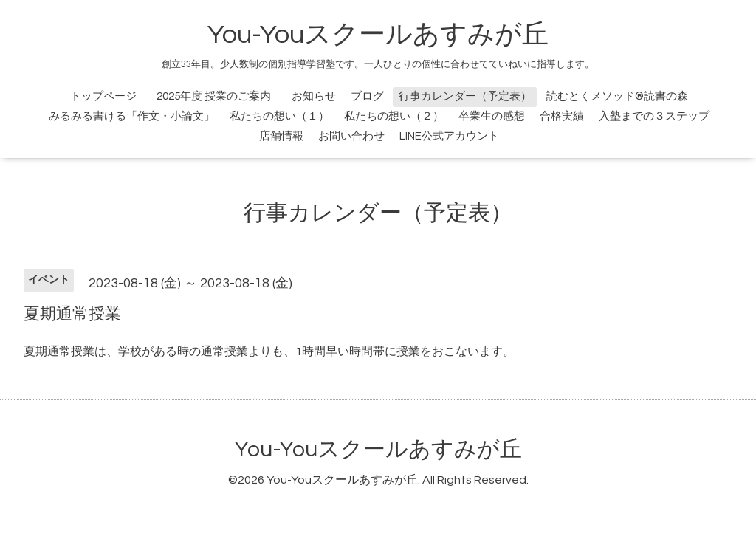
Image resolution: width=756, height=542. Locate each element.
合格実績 (562, 116)
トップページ (103, 96)
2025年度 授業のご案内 (219, 96)
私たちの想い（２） (394, 116)
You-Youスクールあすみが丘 (378, 35)
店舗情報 (281, 136)
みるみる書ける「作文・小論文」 (132, 116)
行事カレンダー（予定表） (465, 96)
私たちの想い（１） (279, 116)
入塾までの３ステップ (654, 116)
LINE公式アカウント (449, 136)
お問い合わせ (351, 136)
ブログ (367, 96)
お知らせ (314, 96)
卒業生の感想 (492, 116)
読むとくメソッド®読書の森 (617, 96)
